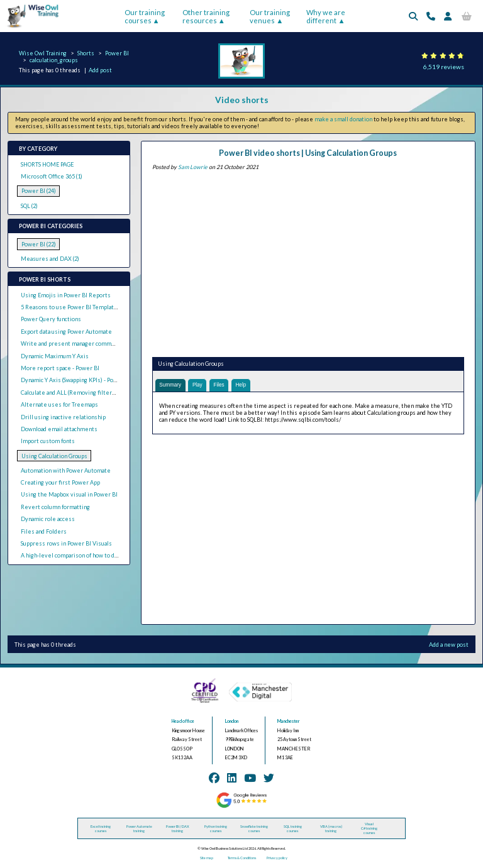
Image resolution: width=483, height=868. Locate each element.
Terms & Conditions (242, 859)
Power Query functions (51, 319)
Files (224, 385)
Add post (100, 70)
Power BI (117, 53)
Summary (171, 385)
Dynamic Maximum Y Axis (55, 356)
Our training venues (270, 16)
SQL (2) (29, 206)
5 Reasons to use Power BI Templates (71, 307)
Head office (183, 722)
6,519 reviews (444, 67)
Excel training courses (101, 829)
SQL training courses (293, 829)
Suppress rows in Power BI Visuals (66, 543)
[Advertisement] (308, 261)
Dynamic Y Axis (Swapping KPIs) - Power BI (76, 380)
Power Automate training (139, 829)
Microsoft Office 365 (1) (52, 176)
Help (247, 385)
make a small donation (343, 119)
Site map (207, 859)
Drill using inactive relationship (63, 417)
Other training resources (206, 16)
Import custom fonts (48, 441)
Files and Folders (44, 531)
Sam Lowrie (193, 167)
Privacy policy (277, 859)
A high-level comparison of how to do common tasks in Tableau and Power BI (120, 555)
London (232, 722)
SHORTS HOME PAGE (47, 164)
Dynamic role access (48, 519)
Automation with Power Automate (66, 470)
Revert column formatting (55, 507)
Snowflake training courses (254, 829)
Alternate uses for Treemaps (59, 404)
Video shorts (242, 100)
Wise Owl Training (43, 53)
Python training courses (216, 829)
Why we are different (326, 16)
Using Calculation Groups (54, 456)
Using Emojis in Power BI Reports (66, 295)
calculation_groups (54, 60)
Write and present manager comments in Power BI (88, 343)
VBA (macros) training (331, 829)
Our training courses (145, 16)
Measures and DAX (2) (50, 259)
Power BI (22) (39, 244)
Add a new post (449, 645)
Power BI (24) (39, 191)
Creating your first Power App (60, 482)
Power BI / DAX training (178, 829)
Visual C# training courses (369, 829)
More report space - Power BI (60, 368)
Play (200, 385)
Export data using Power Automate (66, 332)
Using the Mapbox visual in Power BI (69, 494)
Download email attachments (59, 429)
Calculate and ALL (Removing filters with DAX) (82, 393)
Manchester (289, 722)
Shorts (86, 53)
